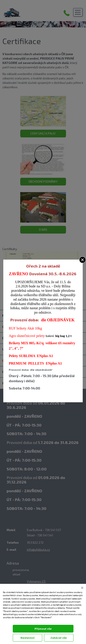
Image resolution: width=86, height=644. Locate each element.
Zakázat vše (59, 638)
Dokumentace (9, 622)
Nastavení (27, 638)
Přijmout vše (43, 629)
